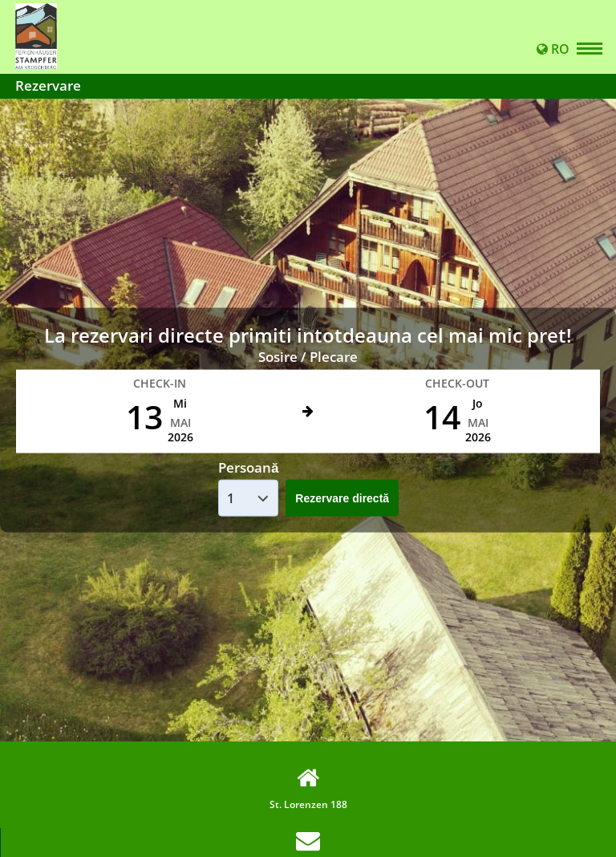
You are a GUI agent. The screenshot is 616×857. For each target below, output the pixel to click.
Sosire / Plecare (308, 357)
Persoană (248, 467)
